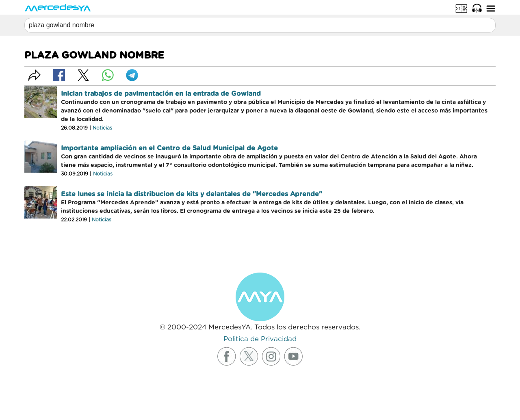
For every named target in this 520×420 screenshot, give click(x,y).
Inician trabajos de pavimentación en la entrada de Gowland (161, 94)
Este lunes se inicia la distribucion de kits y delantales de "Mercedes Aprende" (192, 194)
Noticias (102, 128)
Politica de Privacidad (260, 339)
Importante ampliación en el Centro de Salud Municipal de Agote (169, 148)
